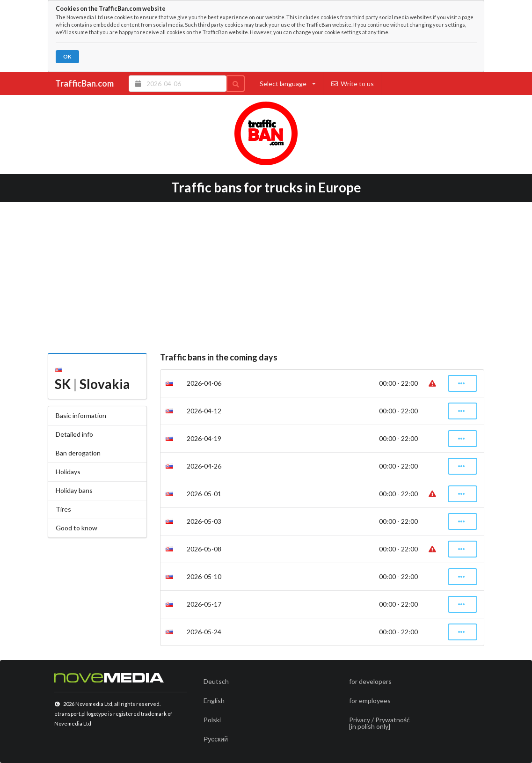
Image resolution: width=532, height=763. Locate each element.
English (214, 701)
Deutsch (216, 681)
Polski (212, 720)
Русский (216, 739)
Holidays (68, 472)
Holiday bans (74, 490)
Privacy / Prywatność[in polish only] (379, 723)
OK (67, 56)
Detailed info (74, 434)
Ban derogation (78, 453)
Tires (63, 509)
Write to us (353, 84)
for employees (370, 701)
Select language (288, 84)
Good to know (77, 528)
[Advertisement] (266, 274)
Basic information (81, 415)
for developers (370, 681)
